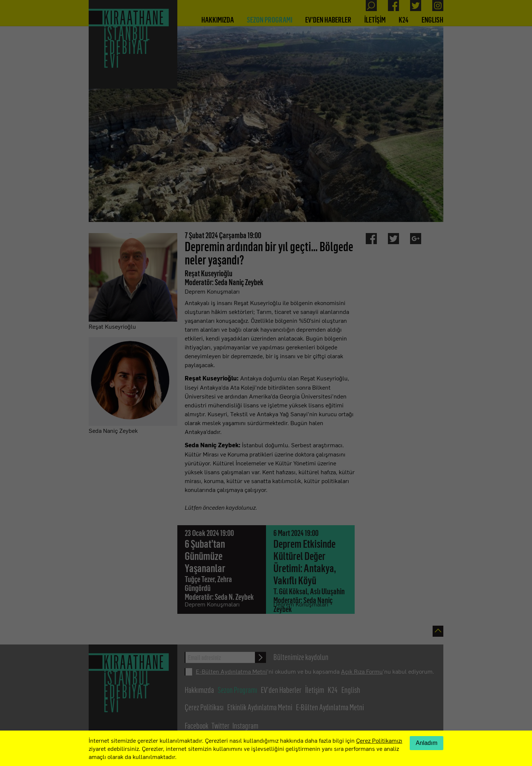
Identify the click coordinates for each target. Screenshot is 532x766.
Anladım (427, 743)
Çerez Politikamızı (379, 740)
